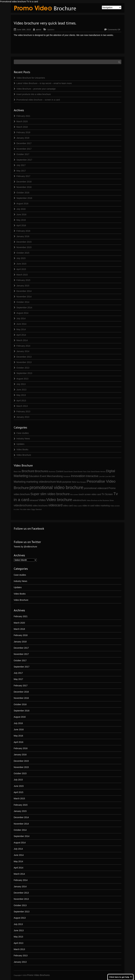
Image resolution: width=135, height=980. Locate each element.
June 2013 (21, 390)
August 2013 (22, 379)
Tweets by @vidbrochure (25, 547)
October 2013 (23, 368)
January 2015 (23, 286)
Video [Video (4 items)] (42, 500)
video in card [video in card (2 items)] (88, 506)
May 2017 (21, 171)
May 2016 (21, 220)
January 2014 (23, 351)
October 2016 (23, 193)
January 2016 (23, 236)
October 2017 (23, 154)
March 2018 (22, 127)
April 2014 (21, 335)
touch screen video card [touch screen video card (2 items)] (90, 494)
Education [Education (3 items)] (34, 476)
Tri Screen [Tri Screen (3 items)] (107, 494)
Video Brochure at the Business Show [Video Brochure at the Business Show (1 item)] (100, 500)
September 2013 (24, 373)
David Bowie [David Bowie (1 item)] (68, 472)
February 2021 (23, 116)
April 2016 (21, 225)
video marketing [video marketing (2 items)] (102, 506)
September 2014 (24, 308)
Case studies (23, 433)
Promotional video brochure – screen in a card (38, 100)
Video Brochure (24, 455)
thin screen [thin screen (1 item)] (74, 494)
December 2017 (24, 143)
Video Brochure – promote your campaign (36, 89)
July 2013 (21, 384)
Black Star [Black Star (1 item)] (17, 472)
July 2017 (21, 165)
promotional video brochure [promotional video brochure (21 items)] (56, 487)
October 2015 (23, 253)
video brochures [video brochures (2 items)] (40, 506)
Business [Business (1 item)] (52, 472)
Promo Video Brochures (38, 975)
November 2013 (24, 362)
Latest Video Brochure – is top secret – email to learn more (44, 83)
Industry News (23, 439)
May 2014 (21, 329)
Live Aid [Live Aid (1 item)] (102, 476)
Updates (51, 30)
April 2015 (21, 269)
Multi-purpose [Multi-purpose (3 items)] (64, 482)
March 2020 (22, 121)
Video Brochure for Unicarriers (31, 78)
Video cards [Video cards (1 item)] (78, 506)
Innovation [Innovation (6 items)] (78, 476)
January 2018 (23, 138)
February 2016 (23, 231)
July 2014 (21, 318)
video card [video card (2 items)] (68, 506)
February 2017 (23, 176)
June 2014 (21, 324)
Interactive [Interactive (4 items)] (92, 476)
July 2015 (21, 258)
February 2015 (23, 280)
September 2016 (24, 198)
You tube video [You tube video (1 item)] (25, 509)
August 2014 (22, 313)
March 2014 (22, 340)
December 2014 (24, 291)
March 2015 (22, 275)
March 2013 (22, 406)
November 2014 (24, 297)
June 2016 (21, 214)
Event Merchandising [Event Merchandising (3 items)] (51, 476)
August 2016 (22, 204)
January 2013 (23, 417)
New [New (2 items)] (74, 482)
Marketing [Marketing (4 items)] (20, 482)
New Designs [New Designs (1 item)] (81, 482)
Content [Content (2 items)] (60, 471)
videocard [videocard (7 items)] (55, 505)
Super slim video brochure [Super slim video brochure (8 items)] (50, 494)
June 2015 (21, 264)
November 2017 (24, 149)
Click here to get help (119, 977)
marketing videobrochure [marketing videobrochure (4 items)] (41, 482)
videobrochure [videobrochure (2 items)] (79, 500)
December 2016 (24, 182)
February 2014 (23, 346)
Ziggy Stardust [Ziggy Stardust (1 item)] (36, 509)
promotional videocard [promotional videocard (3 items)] (96, 488)
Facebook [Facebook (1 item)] (67, 476)
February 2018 (23, 132)
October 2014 (23, 302)
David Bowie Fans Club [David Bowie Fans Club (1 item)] (82, 472)
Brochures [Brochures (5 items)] (42, 471)
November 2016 (24, 187)
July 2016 (21, 209)
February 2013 (23, 411)
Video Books (22, 449)
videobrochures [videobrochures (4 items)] (23, 505)
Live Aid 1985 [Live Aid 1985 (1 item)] (110, 476)
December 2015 (24, 242)
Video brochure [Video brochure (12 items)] (59, 500)
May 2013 (21, 395)
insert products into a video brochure (34, 94)
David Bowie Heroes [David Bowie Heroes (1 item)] (98, 472)
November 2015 (24, 247)
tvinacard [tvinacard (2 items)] (34, 500)
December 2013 (24, 357)
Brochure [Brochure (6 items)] (28, 471)
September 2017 (24, 160)
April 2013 (21, 401)
